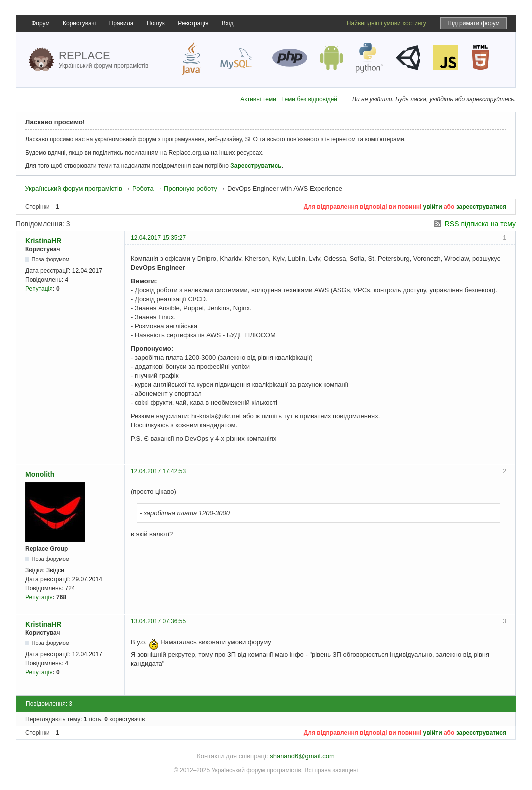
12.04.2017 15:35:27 (158, 238)
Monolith (40, 474)
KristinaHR (43, 241)
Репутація (39, 289)
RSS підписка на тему (480, 224)
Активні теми (258, 99)
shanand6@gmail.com (302, 756)
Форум (40, 23)
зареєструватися (481, 207)
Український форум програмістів (73, 189)
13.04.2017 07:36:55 (158, 621)
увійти (433, 207)
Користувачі (79, 23)
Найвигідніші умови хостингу (387, 23)
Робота (143, 189)
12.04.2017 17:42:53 (158, 471)
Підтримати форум (474, 23)
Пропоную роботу (191, 189)
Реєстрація (193, 23)
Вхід (228, 23)
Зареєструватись (256, 166)
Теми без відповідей (309, 99)
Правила (122, 23)
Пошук (156, 23)
